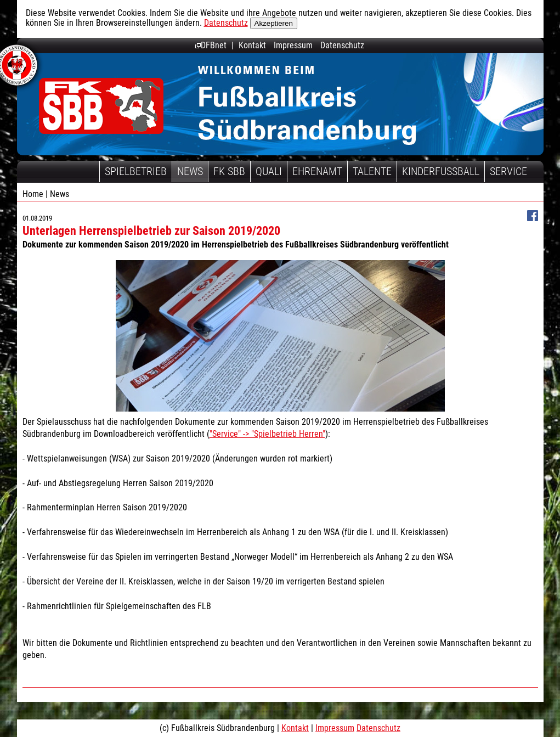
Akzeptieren (274, 23)
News (190, 171)
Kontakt (252, 45)
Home (33, 194)
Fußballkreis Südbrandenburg (101, 106)
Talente (372, 171)
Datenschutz (226, 23)
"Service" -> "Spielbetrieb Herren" (267, 434)
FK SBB (229, 171)
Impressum (293, 45)
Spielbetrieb (136, 171)
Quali (269, 171)
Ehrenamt (317, 171)
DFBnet (211, 45)
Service (508, 171)
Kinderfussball (441, 171)
